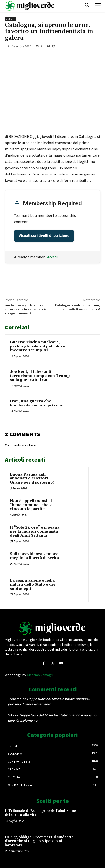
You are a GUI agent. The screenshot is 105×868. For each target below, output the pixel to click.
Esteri (10, 19)
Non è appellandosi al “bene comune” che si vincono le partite (31, 505)
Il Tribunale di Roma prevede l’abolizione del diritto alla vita (40, 813)
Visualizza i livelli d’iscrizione (44, 236)
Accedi (52, 257)
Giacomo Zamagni (40, 675)
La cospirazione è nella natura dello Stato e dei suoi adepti (32, 585)
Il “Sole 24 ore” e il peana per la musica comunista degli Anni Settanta (35, 532)
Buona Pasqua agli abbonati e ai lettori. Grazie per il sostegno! (32, 478)
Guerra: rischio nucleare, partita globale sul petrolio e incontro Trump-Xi (37, 346)
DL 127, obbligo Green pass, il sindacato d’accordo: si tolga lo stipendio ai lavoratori (39, 841)
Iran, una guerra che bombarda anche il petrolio (37, 403)
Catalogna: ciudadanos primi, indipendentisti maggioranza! (77, 307)
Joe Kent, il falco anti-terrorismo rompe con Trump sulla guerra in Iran (40, 376)
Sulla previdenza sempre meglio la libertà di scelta (34, 556)
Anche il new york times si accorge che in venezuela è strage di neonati (25, 309)
